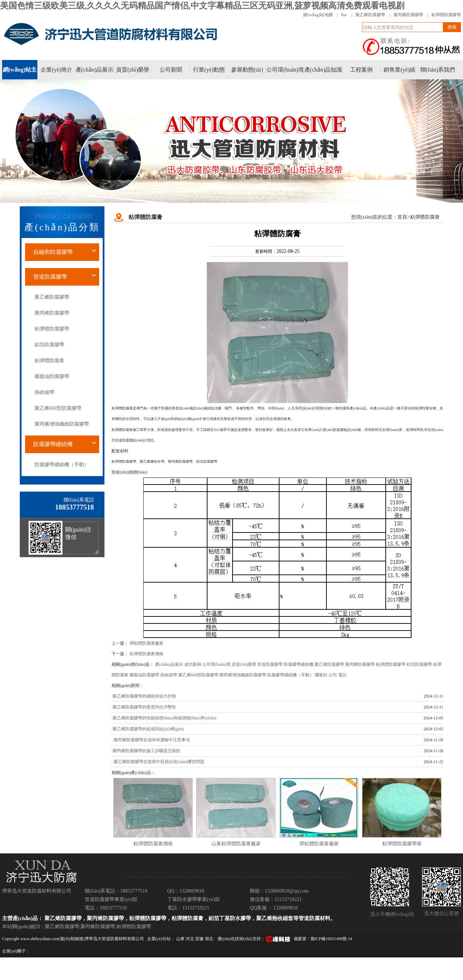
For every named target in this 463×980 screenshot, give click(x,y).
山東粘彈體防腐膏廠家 (236, 844)
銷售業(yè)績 (399, 70)
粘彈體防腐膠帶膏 (402, 844)
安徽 (200, 939)
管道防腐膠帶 (50, 277)
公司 (333, 675)
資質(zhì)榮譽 (133, 70)
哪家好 (321, 675)
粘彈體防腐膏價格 (146, 654)
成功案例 (193, 664)
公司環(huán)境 (285, 70)
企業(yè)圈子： (16, 951)
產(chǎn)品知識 (323, 70)
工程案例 (361, 70)
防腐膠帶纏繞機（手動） (62, 465)
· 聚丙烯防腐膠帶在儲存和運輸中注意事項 (151, 740)
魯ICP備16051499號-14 (332, 939)
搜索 (452, 27)
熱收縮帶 (44, 392)
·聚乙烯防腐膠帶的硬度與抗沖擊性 (144, 707)
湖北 (209, 939)
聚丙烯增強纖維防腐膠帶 (62, 424)
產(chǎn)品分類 (62, 227)
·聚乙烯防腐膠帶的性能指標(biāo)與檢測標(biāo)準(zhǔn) (164, 718)
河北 (190, 939)
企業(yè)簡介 (56, 70)
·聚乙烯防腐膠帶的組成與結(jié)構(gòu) (148, 729)
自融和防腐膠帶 (53, 252)
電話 (342, 675)
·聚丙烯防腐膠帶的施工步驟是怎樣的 (146, 751)
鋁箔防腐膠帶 (49, 345)
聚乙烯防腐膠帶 (370, 15)
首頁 (402, 217)
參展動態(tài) (247, 70)
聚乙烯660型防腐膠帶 (58, 408)
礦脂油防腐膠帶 (52, 376)
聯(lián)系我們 (438, 70)
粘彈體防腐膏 (49, 361)
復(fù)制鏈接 (72, 939)
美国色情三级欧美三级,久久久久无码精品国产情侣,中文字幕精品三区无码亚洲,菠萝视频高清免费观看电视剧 (202, 6)
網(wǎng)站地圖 (318, 15)
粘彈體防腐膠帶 (446, 15)
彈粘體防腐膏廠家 (146, 643)
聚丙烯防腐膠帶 (408, 15)
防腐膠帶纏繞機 (53, 444)
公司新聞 (171, 70)
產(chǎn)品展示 (95, 70)
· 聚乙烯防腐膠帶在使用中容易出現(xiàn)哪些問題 (158, 762)
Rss (344, 15)
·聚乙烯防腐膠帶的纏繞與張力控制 (144, 696)
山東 (181, 939)
